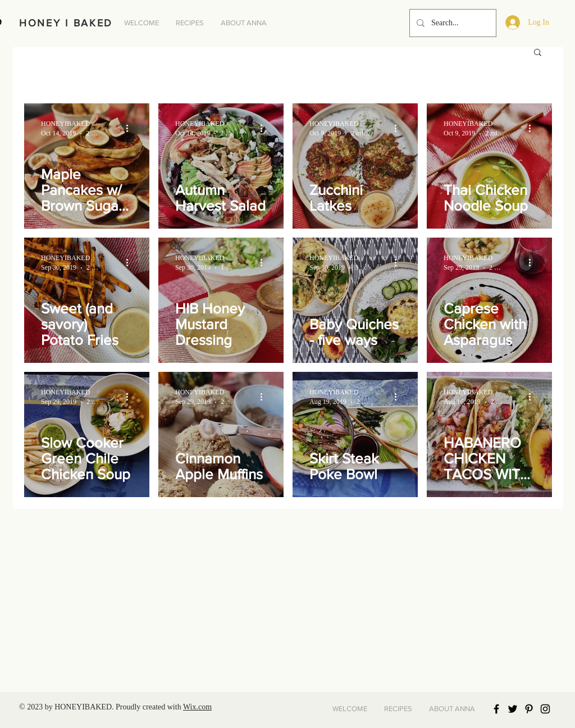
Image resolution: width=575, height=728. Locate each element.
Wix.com (197, 707)
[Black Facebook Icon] (496, 709)
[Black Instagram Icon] (545, 709)
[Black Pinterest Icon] (529, 709)
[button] (538, 53)
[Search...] (452, 23)
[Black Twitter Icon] (513, 709)
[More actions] (131, 128)
